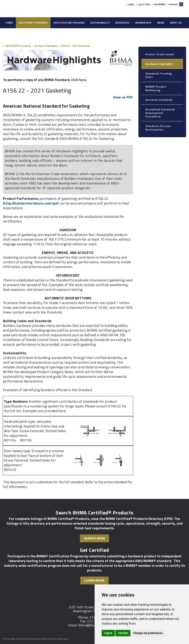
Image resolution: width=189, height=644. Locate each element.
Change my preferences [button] (148, 633)
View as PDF (123, 97)
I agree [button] (108, 633)
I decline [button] (123, 633)
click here (79, 80)
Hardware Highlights (159, 64)
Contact (173, 4)
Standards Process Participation (158, 128)
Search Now (94, 538)
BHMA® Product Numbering (156, 88)
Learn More (94, 580)
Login (131, 4)
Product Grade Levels (160, 54)
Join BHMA (159, 4)
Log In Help (144, 4)
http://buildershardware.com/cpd (31, 203)
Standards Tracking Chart (159, 75)
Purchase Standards (159, 100)
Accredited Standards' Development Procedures (161, 113)
